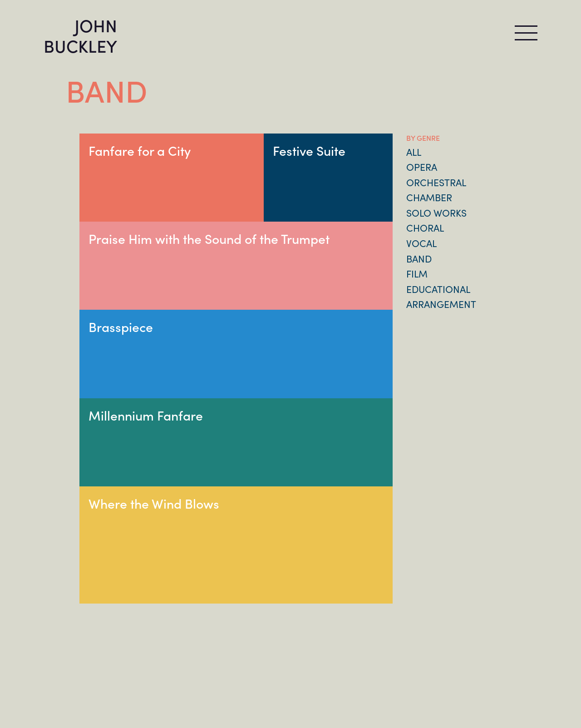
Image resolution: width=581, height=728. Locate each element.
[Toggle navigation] (526, 33)
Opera (422, 167)
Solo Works (436, 213)
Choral (425, 228)
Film (417, 273)
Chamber (429, 197)
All (414, 152)
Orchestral (436, 182)
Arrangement (441, 304)
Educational (438, 289)
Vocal (421, 243)
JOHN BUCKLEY (80, 35)
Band (419, 258)
